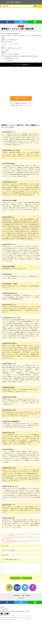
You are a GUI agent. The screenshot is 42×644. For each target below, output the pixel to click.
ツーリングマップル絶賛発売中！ (21, 65)
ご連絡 (23, 595)
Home (3, 2)
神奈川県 (17, 2)
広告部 (28, 595)
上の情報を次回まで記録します (11, 559)
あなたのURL (5, 555)
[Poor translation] (7, 614)
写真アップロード (21, 98)
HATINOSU (17, 595)
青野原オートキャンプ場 (15, 48)
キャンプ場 (10, 2)
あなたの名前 (5, 546)
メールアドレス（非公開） (8, 550)
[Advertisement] (21, 14)
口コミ (3, 562)
